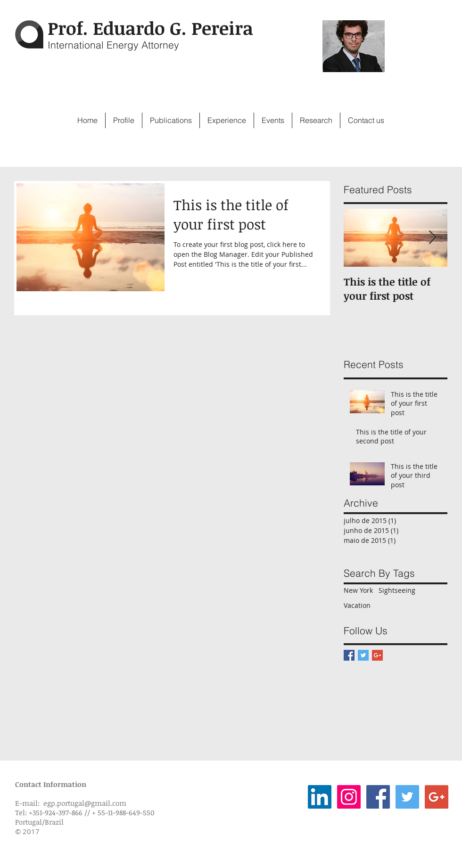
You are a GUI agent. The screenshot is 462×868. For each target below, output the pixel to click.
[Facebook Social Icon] (378, 797)
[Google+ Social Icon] (437, 797)
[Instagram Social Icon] (349, 797)
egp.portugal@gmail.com (85, 803)
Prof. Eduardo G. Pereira (150, 28)
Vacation (357, 605)
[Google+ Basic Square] (377, 655)
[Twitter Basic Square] (363, 655)
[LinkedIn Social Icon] (320, 797)
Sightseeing (397, 590)
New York (358, 590)
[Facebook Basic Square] (349, 655)
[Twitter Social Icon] (407, 797)
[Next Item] (432, 238)
